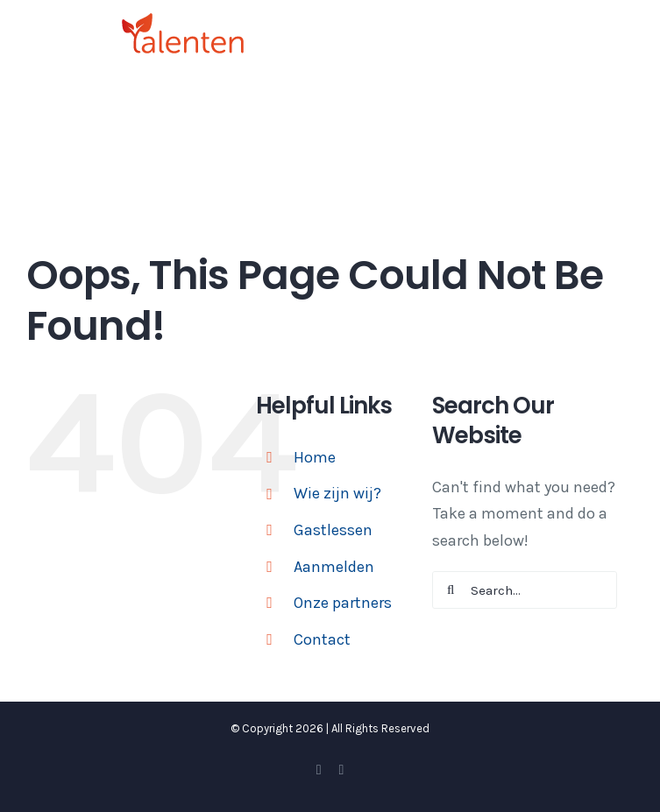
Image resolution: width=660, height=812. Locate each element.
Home (315, 457)
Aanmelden (334, 567)
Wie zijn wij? (337, 493)
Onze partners (343, 603)
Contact (322, 639)
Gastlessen (333, 530)
